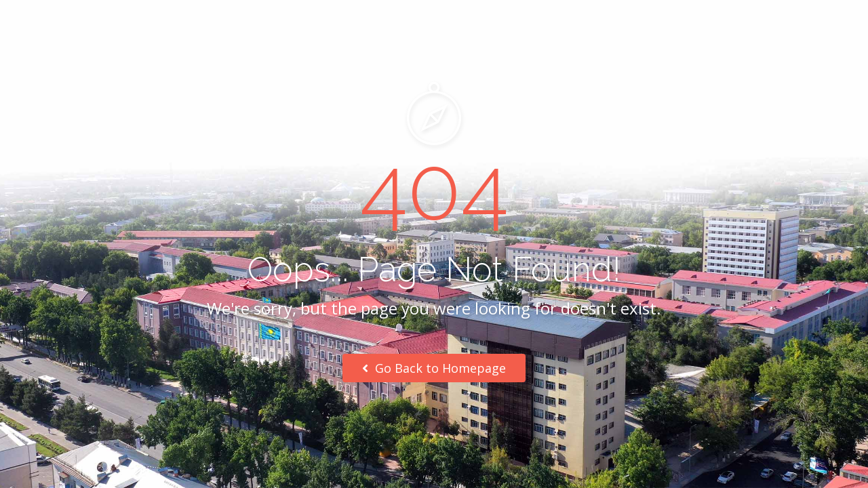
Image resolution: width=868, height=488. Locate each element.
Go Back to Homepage (434, 368)
